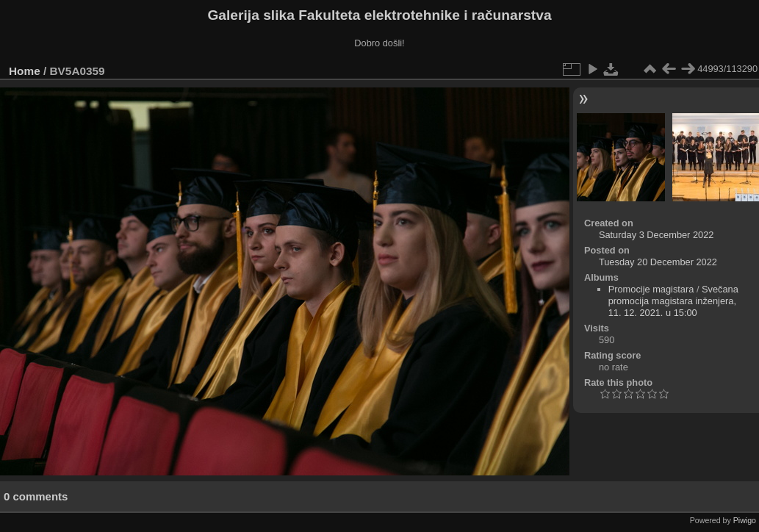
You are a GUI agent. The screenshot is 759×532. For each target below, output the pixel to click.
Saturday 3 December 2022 (657, 235)
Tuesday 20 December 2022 (658, 262)
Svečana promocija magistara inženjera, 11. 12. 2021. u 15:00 (673, 301)
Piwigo (745, 520)
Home (25, 71)
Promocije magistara (651, 289)
